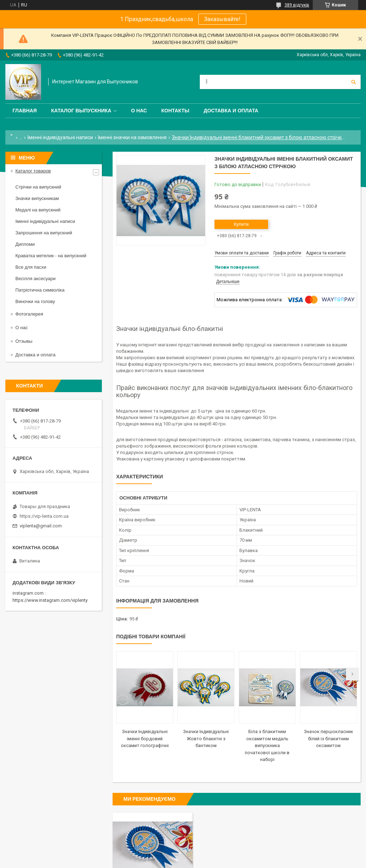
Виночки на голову (35, 301)
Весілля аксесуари (35, 279)
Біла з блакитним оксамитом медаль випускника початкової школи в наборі (267, 745)
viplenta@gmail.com (41, 526)
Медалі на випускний (38, 210)
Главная (25, 111)
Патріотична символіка (40, 290)
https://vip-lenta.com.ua (44, 516)
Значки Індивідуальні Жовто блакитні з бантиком (206, 738)
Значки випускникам (37, 198)
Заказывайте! (222, 19)
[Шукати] (353, 82)
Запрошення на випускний (44, 233)
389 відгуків (297, 5)
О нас (139, 111)
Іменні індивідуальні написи (60, 137)
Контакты (175, 111)
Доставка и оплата (231, 111)
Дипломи (25, 244)
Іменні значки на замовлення (132, 137)
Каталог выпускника (81, 111)
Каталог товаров (33, 171)
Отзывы (24, 341)
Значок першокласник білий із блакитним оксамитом (328, 738)
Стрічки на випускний (38, 187)
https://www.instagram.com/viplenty (50, 600)
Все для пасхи (31, 267)
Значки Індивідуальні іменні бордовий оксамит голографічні (145, 738)
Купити (241, 224)
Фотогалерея (29, 314)
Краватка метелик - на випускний (51, 256)
